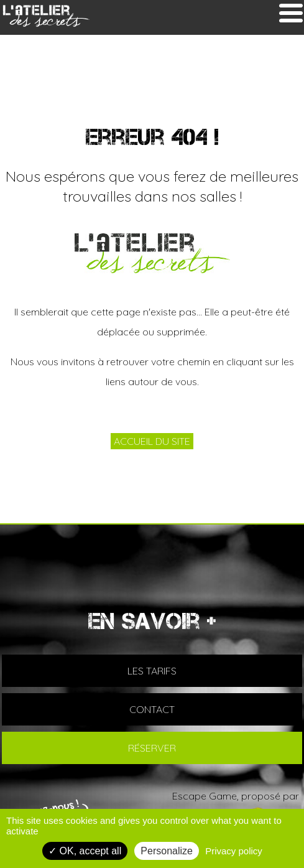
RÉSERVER (152, 748)
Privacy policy (234, 851)
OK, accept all (85, 851)
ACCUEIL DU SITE (152, 441)
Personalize (167, 851)
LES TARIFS (152, 671)
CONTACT (152, 709)
